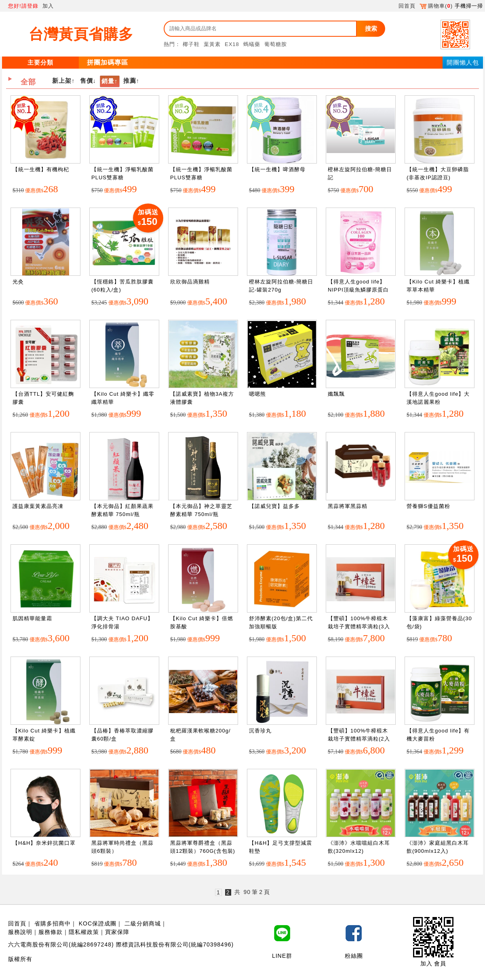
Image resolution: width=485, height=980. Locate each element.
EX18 (232, 44)
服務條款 (51, 932)
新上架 (62, 81)
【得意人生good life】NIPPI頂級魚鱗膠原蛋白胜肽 (358, 290)
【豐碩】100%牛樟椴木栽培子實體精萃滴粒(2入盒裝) (359, 739)
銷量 (108, 81)
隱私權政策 (84, 932)
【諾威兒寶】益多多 (274, 506)
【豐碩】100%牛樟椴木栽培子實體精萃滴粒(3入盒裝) (359, 626)
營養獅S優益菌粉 (428, 506)
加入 (48, 6)
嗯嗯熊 (257, 394)
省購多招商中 (53, 923)
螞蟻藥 (252, 44)
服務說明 (20, 932)
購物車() (436, 6)
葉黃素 (212, 44)
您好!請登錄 (23, 6)
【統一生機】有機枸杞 (41, 169)
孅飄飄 (336, 394)
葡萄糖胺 (276, 44)
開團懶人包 (463, 62)
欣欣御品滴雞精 (190, 282)
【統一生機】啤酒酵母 (277, 169)
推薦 (130, 81)
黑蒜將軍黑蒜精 (348, 506)
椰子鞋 (191, 44)
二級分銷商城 (143, 923)
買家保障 (117, 932)
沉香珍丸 (260, 731)
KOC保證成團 (98, 923)
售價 (86, 81)
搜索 (371, 28)
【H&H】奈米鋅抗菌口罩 (44, 843)
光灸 (18, 282)
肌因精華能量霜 (32, 618)
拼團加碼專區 (108, 62)
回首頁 (407, 6)
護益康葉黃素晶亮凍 (38, 506)
